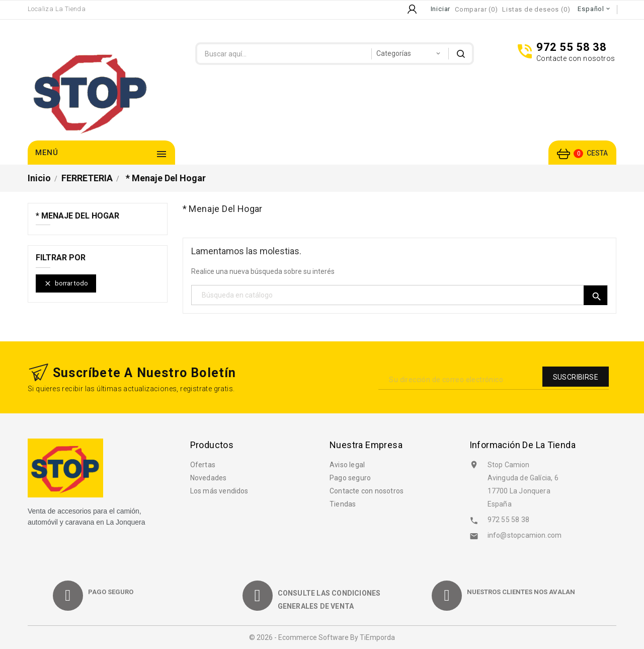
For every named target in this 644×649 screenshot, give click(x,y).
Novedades (209, 478)
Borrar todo (66, 284)
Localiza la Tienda (57, 9)
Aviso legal (347, 465)
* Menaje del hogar (77, 216)
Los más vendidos (219, 491)
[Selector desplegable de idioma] (594, 9)
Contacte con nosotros (367, 491)
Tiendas (343, 504)
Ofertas (203, 465)
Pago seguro (350, 478)
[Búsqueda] (400, 295)
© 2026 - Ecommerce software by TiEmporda (322, 637)
